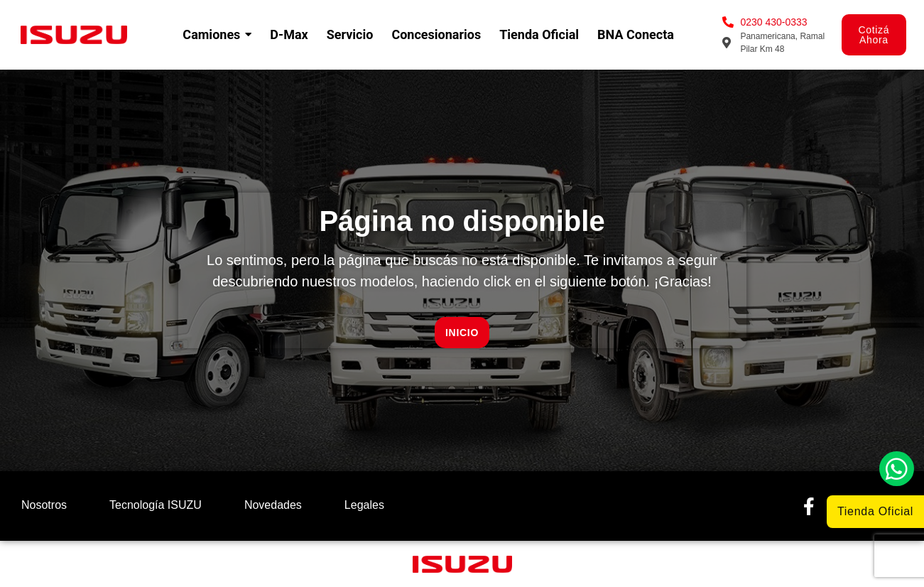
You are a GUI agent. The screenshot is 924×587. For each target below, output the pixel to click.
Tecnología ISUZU (156, 505)
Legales (364, 505)
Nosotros (44, 505)
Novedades (273, 505)
